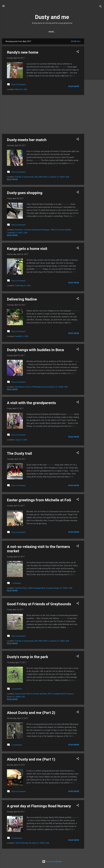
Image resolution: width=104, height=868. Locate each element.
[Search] (101, 7)
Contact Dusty (37, 32)
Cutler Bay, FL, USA (23, 286)
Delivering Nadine (22, 299)
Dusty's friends (57, 32)
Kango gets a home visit (27, 249)
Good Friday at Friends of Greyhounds (39, 604)
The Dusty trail (19, 453)
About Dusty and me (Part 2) (31, 713)
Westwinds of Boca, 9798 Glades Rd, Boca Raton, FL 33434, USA (41, 387)
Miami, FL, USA (21, 89)
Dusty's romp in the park (27, 657)
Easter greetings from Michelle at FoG (39, 500)
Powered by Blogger (52, 862)
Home (22, 32)
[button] (78, 52)
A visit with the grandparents (31, 403)
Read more (74, 86)
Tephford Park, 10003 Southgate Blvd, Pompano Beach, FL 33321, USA (44, 588)
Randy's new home (23, 52)
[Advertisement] (94, 76)
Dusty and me (52, 17)
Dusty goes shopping (25, 193)
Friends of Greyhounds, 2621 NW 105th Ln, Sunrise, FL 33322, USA (42, 177)
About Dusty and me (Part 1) (31, 759)
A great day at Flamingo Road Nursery (39, 806)
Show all (76, 41)
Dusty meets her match (27, 140)
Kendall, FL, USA (22, 336)
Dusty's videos (78, 32)
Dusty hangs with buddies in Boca (35, 350)
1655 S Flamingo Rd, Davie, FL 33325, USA (32, 843)
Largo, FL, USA (21, 440)
